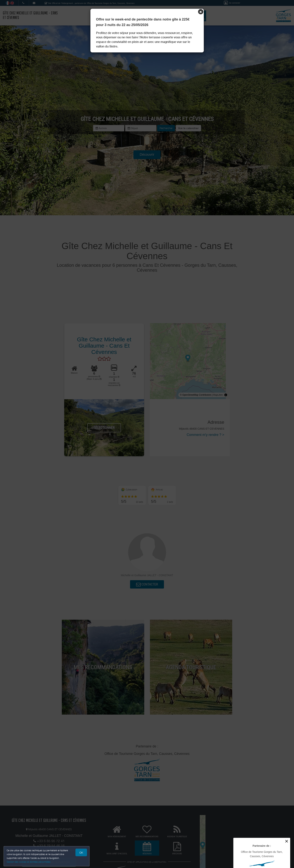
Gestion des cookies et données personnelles (29, 862)
